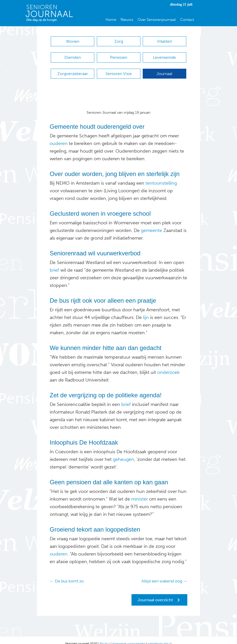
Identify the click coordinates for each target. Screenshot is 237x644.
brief (54, 263)
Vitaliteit (164, 41)
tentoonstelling (161, 176)
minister (140, 492)
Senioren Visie (119, 69)
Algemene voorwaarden (129, 637)
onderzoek (168, 365)
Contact (187, 20)
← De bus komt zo (67, 574)
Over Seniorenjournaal (157, 20)
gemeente (152, 223)
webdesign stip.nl (160, 637)
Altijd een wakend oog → (164, 574)
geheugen (123, 452)
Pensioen (119, 55)
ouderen (59, 136)
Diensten (73, 55)
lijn (145, 310)
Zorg (119, 41)
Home (111, 20)
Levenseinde (164, 55)
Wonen (73, 41)
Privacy (105, 637)
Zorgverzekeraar (73, 69)
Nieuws (127, 20)
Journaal (164, 69)
